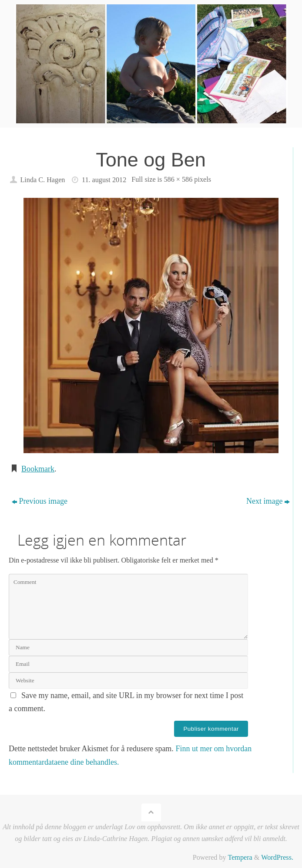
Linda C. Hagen (42, 180)
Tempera (240, 858)
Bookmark (38, 469)
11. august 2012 (104, 180)
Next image (268, 501)
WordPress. (277, 858)
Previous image (40, 501)
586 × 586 (178, 180)
